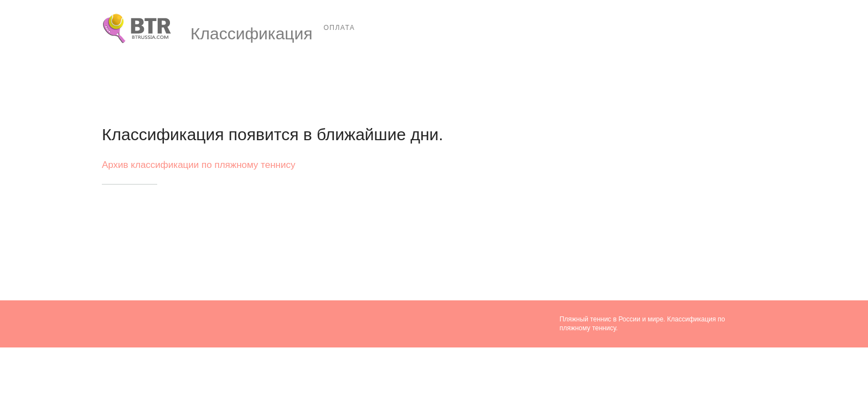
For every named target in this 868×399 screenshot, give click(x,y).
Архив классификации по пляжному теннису (198, 165)
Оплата (340, 28)
